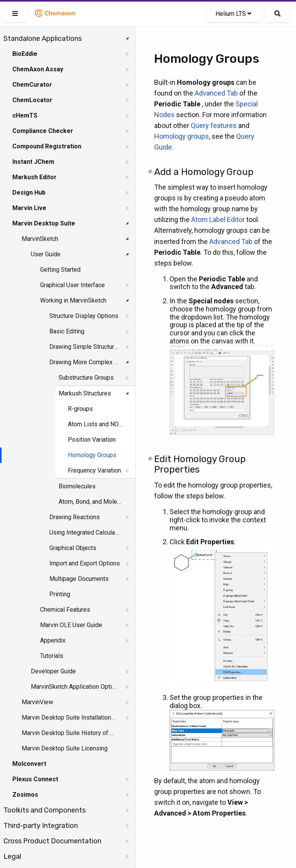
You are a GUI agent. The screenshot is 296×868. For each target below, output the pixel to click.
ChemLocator (32, 100)
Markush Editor (34, 177)
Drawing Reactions (75, 517)
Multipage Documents (79, 579)
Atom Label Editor (218, 220)
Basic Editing (67, 331)
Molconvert (29, 764)
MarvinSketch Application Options (74, 687)
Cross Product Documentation (52, 841)
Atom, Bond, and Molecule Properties (91, 502)
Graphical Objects (73, 548)
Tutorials (52, 656)
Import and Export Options (85, 563)
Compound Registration (47, 146)
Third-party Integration (41, 826)
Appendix (53, 640)
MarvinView (37, 702)
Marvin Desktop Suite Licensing (65, 748)
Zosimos (25, 795)
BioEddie (25, 54)
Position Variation (92, 440)
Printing (60, 594)
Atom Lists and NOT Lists (96, 424)
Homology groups (182, 136)
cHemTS (25, 115)
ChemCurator (32, 85)
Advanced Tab (216, 93)
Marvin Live (29, 208)
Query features (214, 125)
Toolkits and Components (45, 810)
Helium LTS (233, 14)
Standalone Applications (43, 39)
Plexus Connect (35, 779)
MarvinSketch (40, 239)
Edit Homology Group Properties (200, 464)
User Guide (46, 254)
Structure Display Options (84, 316)
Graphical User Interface (72, 285)
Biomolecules (77, 486)
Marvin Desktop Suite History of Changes (68, 733)
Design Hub (29, 193)
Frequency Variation (94, 470)
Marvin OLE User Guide (71, 625)
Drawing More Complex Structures (85, 362)
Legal (12, 856)
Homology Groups (92, 455)
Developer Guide (53, 671)
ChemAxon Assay (38, 69)
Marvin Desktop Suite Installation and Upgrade (68, 717)
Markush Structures (85, 393)
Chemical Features (65, 610)
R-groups (80, 409)
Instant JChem (33, 162)
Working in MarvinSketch (73, 300)
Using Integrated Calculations (85, 532)
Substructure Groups (86, 378)
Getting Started (60, 270)
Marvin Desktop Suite (44, 223)
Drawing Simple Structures (85, 347)
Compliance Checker (43, 131)
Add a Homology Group (204, 172)
